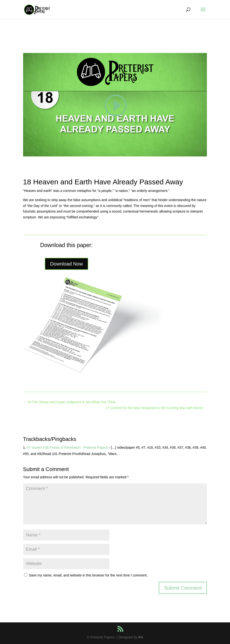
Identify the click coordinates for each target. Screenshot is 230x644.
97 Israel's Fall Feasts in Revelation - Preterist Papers (67, 447)
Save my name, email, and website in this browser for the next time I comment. (88, 575)
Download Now (66, 264)
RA (141, 637)
